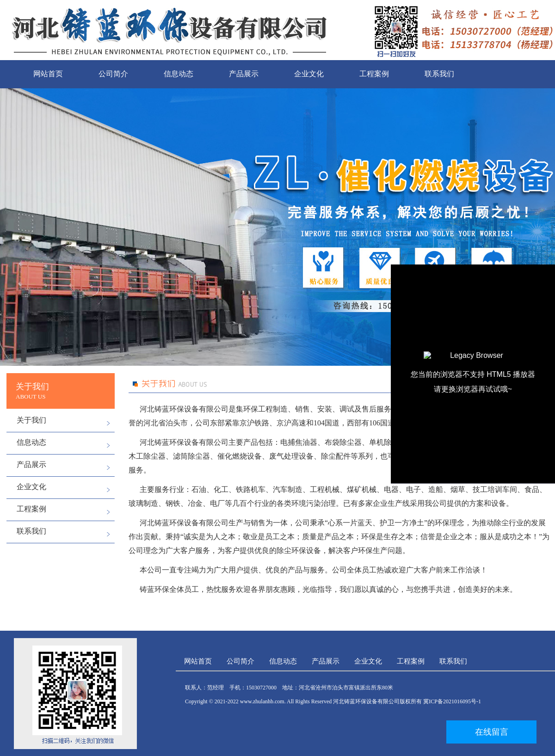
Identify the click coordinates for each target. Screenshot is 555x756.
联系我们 (439, 74)
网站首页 (48, 74)
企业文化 (309, 74)
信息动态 (179, 74)
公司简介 (113, 74)
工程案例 (374, 74)
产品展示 (244, 74)
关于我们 (31, 420)
